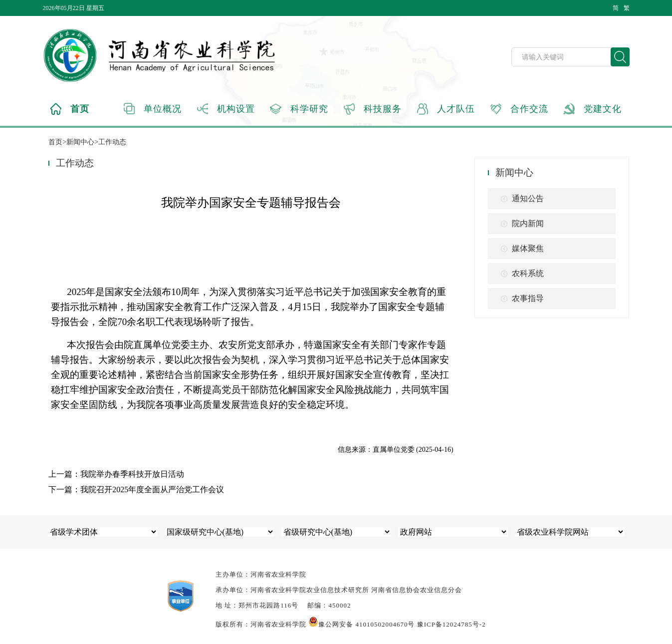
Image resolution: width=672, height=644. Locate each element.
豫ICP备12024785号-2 (451, 624)
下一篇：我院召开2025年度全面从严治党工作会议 (136, 489)
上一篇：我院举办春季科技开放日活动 (116, 474)
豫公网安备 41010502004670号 (361, 624)
